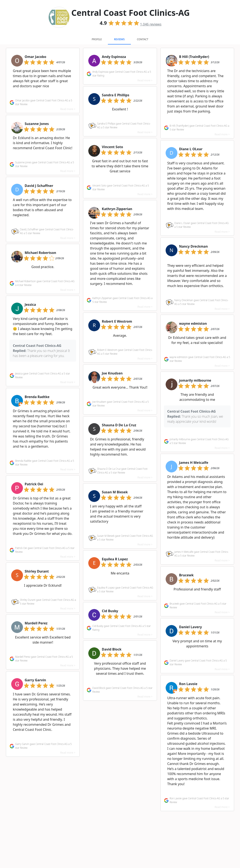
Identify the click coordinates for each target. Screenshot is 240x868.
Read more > (68, 109)
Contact (143, 39)
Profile (97, 39)
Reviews (119, 39)
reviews (151, 24)
